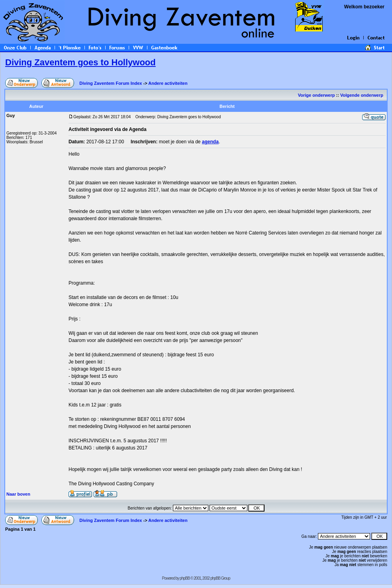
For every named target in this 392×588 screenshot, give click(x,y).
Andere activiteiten (168, 83)
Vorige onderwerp (317, 95)
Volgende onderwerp (362, 95)
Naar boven (18, 494)
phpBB (185, 578)
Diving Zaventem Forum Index (111, 83)
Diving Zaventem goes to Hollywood (80, 62)
